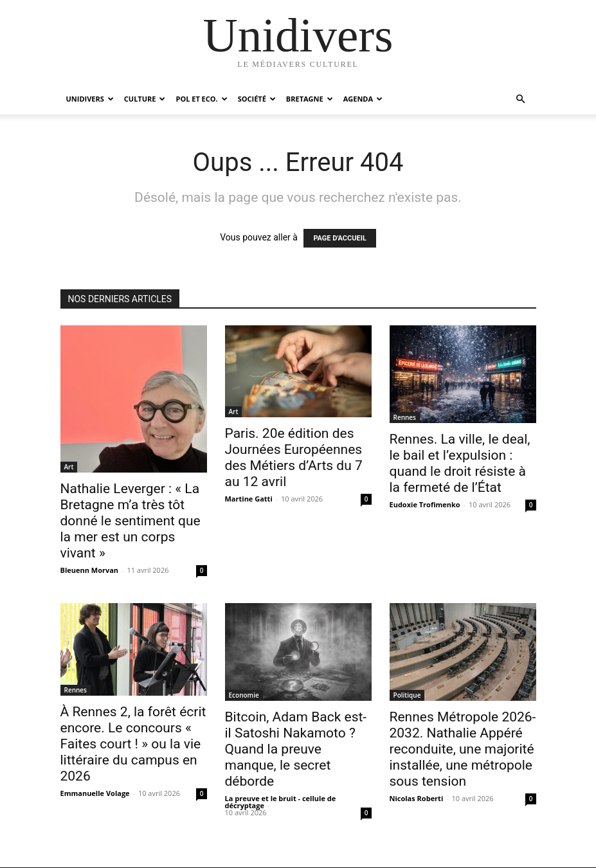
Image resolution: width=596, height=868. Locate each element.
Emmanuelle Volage (95, 793)
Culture (145, 99)
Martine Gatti (249, 499)
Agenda (363, 99)
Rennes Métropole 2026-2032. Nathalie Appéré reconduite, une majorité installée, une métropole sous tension (463, 749)
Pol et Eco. (201, 99)
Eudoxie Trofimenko (425, 504)
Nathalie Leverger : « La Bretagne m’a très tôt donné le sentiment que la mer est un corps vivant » (131, 521)
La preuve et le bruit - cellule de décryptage (281, 802)
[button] (521, 99)
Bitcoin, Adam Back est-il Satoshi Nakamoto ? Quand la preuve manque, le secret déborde (296, 749)
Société (257, 99)
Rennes (405, 417)
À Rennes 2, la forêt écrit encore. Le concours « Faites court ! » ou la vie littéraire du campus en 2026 (133, 744)
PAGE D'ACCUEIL (340, 238)
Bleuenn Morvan (90, 570)
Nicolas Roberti (417, 798)
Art (69, 467)
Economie (244, 695)
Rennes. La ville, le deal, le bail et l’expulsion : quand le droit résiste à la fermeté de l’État (460, 463)
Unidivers (90, 99)
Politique (407, 695)
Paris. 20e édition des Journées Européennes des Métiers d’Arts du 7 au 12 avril (294, 457)
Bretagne (310, 99)
